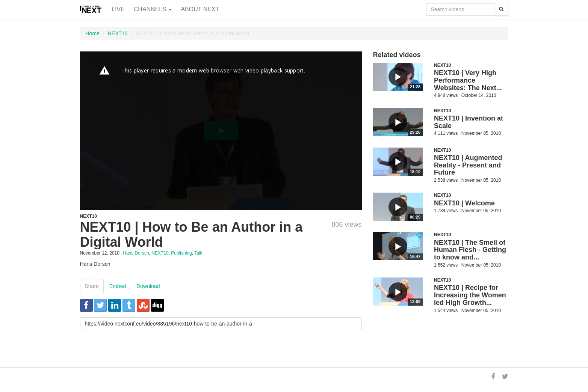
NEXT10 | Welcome (464, 203)
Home (93, 33)
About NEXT (200, 9)
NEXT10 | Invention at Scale (469, 122)
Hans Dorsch (136, 253)
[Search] (501, 9)
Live (118, 9)
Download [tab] (148, 286)
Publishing (181, 253)
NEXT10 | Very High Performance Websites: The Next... (468, 80)
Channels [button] (153, 9)
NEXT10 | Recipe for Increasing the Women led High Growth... (470, 295)
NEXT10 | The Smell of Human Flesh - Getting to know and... (470, 250)
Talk (198, 253)
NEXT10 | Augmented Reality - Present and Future (468, 165)
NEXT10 (118, 33)
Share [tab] (92, 286)
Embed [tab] (118, 286)
